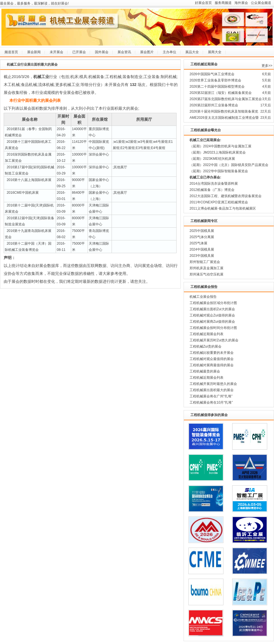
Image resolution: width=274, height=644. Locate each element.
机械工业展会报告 (203, 297)
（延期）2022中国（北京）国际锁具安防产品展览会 (229, 165)
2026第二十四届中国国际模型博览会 (217, 87)
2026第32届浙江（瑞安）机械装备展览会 (221, 93)
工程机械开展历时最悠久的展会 (213, 384)
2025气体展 (198, 243)
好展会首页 (203, 3)
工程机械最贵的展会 (205, 371)
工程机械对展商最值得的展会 (212, 365)
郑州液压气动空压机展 (206, 274)
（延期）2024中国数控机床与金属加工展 (220, 146)
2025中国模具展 (202, 231)
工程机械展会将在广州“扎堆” (211, 396)
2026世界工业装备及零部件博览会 (215, 80)
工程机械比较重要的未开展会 (212, 353)
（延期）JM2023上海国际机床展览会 (218, 152)
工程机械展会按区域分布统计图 (213, 303)
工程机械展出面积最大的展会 (212, 390)
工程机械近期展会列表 (206, 334)
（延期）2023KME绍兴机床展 (212, 159)
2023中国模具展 (202, 256)
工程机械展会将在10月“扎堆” (211, 402)
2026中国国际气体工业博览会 (212, 74)
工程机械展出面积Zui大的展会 (212, 309)
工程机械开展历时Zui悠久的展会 (214, 340)
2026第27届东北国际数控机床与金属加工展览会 (226, 99)
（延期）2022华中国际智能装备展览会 (219, 171)
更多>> (267, 66)
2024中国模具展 (202, 249)
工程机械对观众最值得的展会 (212, 359)
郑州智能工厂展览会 (205, 262)
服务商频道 (223, 3)
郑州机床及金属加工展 (206, 268)
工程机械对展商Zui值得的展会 (212, 322)
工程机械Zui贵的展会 (205, 346)
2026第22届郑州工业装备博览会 (214, 105)
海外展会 (241, 3)
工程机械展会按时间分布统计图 (213, 328)
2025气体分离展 (202, 237)
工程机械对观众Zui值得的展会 (212, 315)
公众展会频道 (261, 3)
